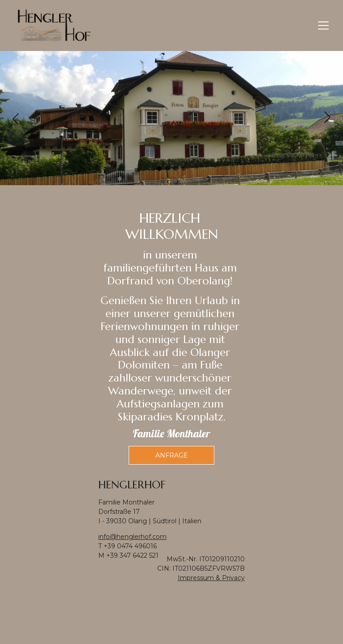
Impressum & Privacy (211, 578)
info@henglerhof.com (132, 537)
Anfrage (172, 455)
